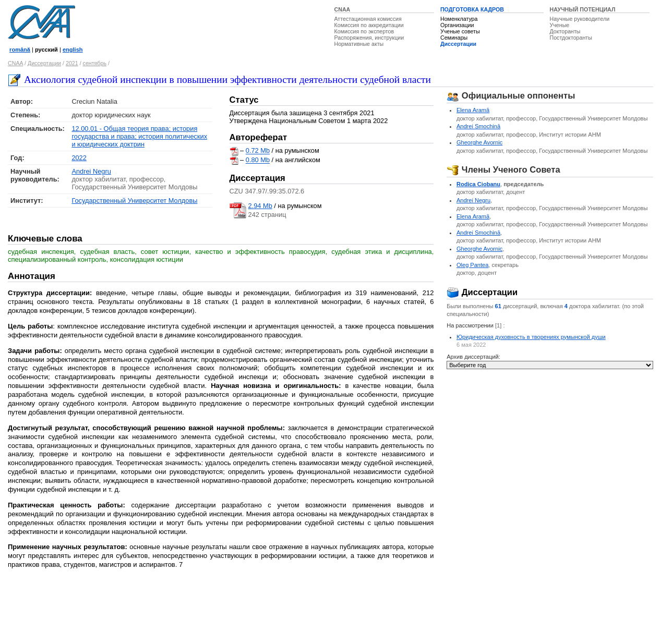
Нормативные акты (359, 44)
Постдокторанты (571, 38)
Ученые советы (460, 31)
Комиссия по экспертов (364, 31)
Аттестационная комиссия (368, 19)
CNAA (342, 9)
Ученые (560, 25)
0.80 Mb (258, 160)
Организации (457, 25)
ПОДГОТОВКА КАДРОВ (472, 9)
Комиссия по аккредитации (369, 25)
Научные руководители (580, 19)
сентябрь (95, 63)
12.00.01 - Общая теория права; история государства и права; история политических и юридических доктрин (139, 136)
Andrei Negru (91, 171)
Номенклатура (459, 19)
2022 (79, 158)
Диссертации (458, 44)
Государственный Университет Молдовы (134, 201)
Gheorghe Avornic (479, 142)
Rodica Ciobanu (478, 184)
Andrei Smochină (478, 126)
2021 (72, 63)
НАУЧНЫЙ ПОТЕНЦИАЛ (583, 9)
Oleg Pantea (472, 265)
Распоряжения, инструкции (369, 38)
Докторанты (565, 31)
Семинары (454, 38)
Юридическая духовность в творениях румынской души (531, 337)
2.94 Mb (260, 206)
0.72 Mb (258, 151)
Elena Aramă (473, 110)
